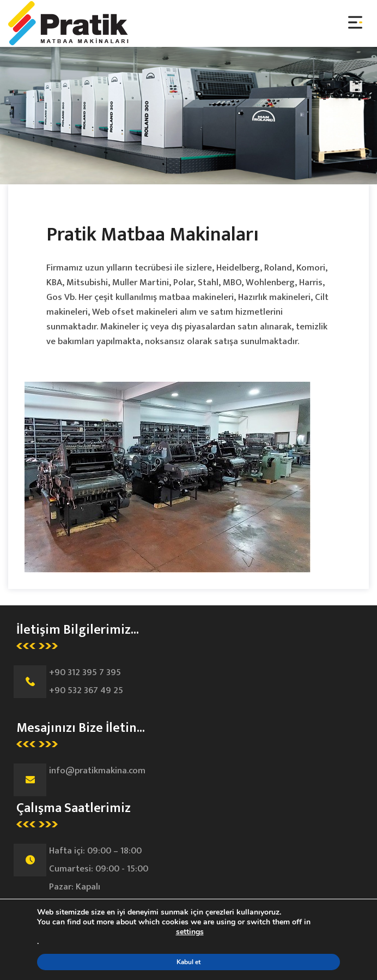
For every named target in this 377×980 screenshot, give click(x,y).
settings (190, 932)
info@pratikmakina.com (97, 771)
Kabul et (188, 962)
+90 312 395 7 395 (85, 672)
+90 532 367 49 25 (86, 690)
